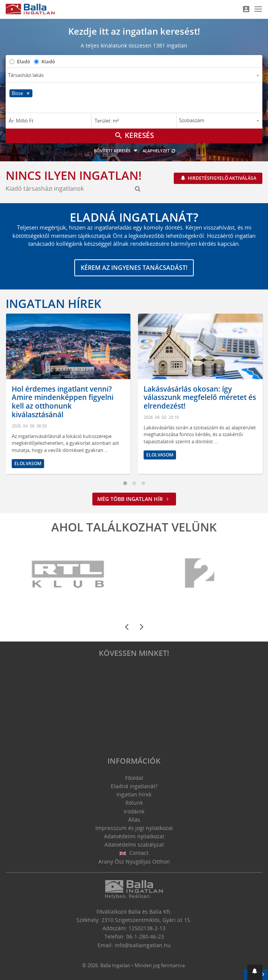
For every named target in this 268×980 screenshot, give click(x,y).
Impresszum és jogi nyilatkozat (134, 828)
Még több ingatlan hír (134, 499)
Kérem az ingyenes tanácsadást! (134, 268)
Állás (134, 820)
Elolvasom (28, 463)
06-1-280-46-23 (145, 936)
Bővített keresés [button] (117, 151)
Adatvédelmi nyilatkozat (134, 836)
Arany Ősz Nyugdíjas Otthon (134, 861)
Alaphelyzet (159, 151)
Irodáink (134, 811)
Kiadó (48, 61)
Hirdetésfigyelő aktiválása (221, 178)
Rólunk (134, 803)
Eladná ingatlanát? (134, 786)
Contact (134, 853)
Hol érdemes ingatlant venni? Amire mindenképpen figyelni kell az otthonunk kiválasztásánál (63, 402)
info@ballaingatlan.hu (143, 945)
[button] (255, 972)
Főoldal (134, 778)
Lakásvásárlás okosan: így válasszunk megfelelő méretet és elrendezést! (200, 398)
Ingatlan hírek (54, 303)
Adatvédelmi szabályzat (134, 844)
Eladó (24, 61)
